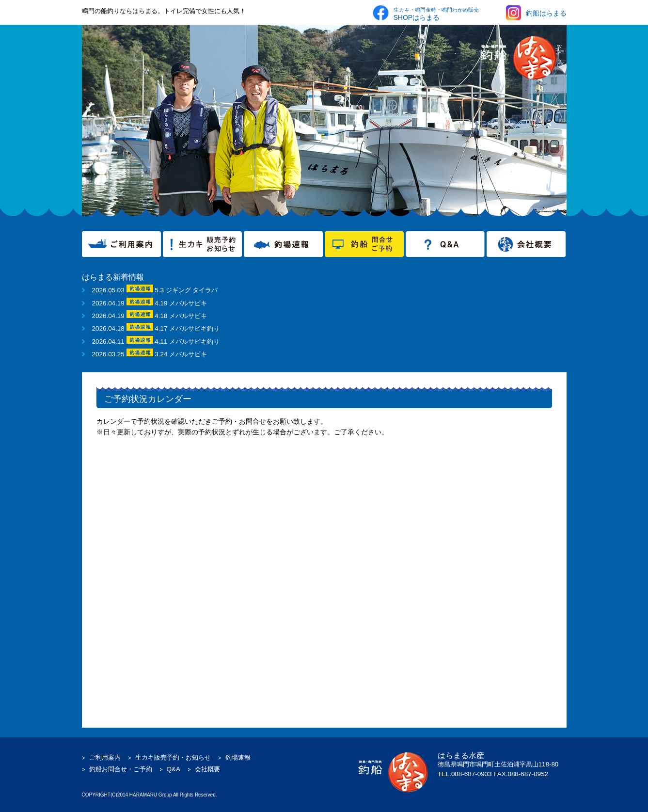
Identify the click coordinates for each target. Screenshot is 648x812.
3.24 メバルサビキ (181, 354)
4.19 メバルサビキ (181, 303)
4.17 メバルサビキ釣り (187, 328)
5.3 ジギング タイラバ (186, 290)
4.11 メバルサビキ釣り (187, 342)
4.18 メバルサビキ (181, 316)
